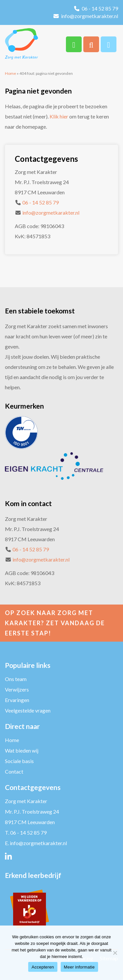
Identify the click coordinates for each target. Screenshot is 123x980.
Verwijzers (17, 689)
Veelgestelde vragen (28, 710)
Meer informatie (79, 967)
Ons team (16, 679)
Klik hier (59, 116)
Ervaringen (17, 700)
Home (10, 73)
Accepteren (43, 967)
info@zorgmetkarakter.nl (90, 16)
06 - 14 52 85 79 (100, 8)
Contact (14, 771)
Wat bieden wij (22, 750)
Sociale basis (19, 761)
